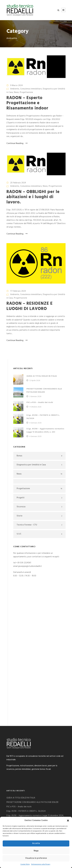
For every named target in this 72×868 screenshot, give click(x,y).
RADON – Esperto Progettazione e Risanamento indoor (27, 103)
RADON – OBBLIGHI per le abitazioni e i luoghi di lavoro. (33, 197)
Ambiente (15, 89)
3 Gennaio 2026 (35, 397)
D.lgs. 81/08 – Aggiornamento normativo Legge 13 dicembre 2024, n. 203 (45, 430)
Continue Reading (17, 143)
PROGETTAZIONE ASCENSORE (19, 768)
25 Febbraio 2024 (18, 183)
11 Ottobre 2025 (35, 407)
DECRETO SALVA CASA (17, 772)
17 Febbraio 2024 (18, 291)
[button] (68, 821)
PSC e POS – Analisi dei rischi (40, 402)
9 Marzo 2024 (16, 85)
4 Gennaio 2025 (35, 423)
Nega (36, 851)
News (16, 92)
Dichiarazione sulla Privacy (41, 864)
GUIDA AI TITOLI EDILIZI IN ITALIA (42, 376)
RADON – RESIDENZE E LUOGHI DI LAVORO (30, 306)
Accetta (36, 843)
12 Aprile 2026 (35, 381)
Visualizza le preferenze (36, 858)
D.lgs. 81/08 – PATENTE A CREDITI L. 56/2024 (26, 757)
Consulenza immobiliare (31, 89)
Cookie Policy (25, 864)
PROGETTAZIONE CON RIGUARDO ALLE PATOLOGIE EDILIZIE (44, 391)
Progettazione (26, 92)
